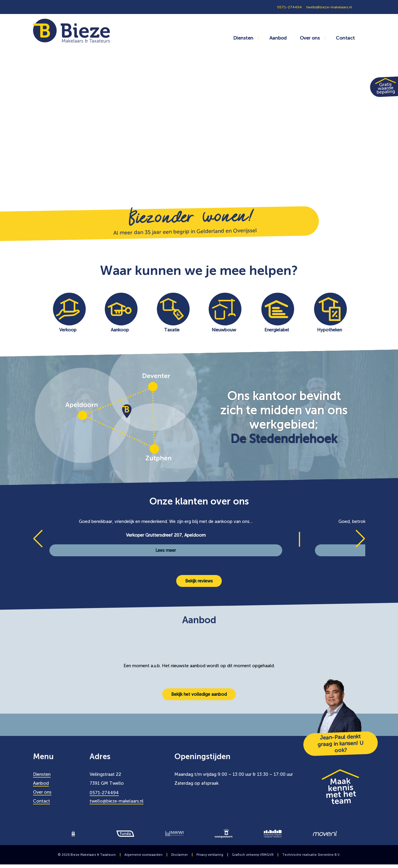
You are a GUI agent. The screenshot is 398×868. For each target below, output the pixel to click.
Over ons (310, 38)
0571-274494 (104, 793)
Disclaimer (180, 855)
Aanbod (278, 38)
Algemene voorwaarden (143, 855)
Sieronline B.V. (329, 855)
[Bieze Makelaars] (71, 30)
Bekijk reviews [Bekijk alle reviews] (199, 581)
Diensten (243, 38)
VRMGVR (267, 855)
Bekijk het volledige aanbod (199, 694)
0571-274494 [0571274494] (289, 7)
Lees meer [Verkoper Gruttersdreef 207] (166, 550)
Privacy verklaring (210, 855)
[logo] (73, 833)
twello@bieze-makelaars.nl (117, 801)
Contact (345, 38)
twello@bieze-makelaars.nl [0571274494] (329, 7)
